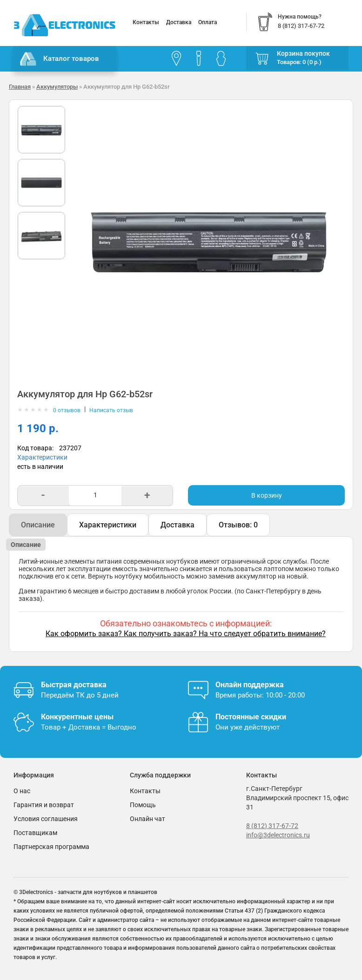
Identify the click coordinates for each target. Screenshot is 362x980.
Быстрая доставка (74, 685)
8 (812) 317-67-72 (272, 826)
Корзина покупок (303, 53)
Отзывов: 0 (238, 525)
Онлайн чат (147, 819)
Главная (20, 87)
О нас (22, 791)
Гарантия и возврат (44, 805)
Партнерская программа (51, 847)
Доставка (179, 22)
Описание (38, 525)
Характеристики (42, 457)
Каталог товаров (60, 59)
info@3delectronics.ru (278, 835)
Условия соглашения (46, 819)
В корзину (267, 495)
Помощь (143, 805)
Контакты (146, 22)
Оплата (208, 22)
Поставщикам (35, 833)
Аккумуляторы (57, 87)
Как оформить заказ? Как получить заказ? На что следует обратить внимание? (186, 634)
